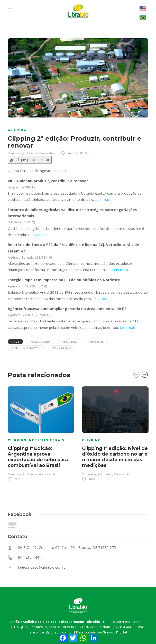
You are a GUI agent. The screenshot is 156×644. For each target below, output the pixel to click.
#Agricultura (41, 342)
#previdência (62, 348)
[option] (41, 433)
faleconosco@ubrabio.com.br (51, 632)
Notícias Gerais (47, 440)
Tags (15, 342)
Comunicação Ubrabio (23, 153)
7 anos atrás (47, 153)
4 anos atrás (47, 474)
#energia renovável (26, 348)
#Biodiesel (70, 342)
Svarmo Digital (115, 632)
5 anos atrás (121, 474)
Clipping (17, 130)
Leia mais (103, 199)
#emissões (96, 342)
